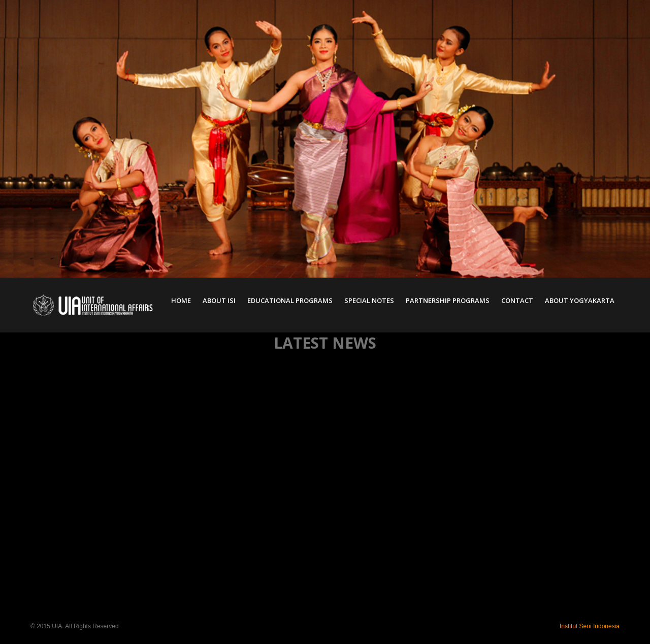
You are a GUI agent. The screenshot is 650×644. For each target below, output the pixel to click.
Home (181, 300)
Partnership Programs (448, 300)
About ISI (219, 300)
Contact (517, 300)
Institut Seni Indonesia (590, 626)
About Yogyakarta (580, 300)
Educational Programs (290, 300)
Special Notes (369, 300)
